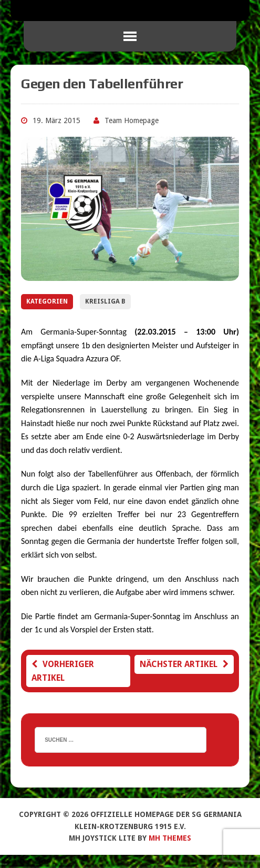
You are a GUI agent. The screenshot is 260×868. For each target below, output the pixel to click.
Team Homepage (132, 120)
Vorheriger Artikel (63, 671)
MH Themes (170, 838)
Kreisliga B (105, 301)
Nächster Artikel (184, 664)
